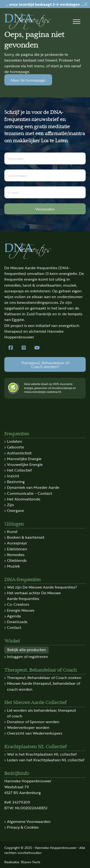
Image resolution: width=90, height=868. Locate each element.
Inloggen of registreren (27, 656)
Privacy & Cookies (23, 827)
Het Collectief (19, 470)
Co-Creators (18, 604)
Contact (14, 627)
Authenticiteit (19, 453)
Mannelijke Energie (24, 458)
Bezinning (16, 481)
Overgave (15, 510)
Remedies (16, 554)
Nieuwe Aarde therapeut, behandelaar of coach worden (44, 686)
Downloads (17, 621)
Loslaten (15, 441)
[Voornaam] (45, 158)
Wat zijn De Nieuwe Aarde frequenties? (42, 587)
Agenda (14, 616)
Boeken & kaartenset (26, 537)
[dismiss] (86, 4)
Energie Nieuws (21, 610)
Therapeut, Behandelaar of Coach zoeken (44, 677)
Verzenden (45, 209)
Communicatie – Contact (30, 493)
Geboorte (15, 447)
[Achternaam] (45, 175)
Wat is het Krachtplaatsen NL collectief (42, 754)
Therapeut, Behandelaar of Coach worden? (45, 364)
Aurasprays (17, 543)
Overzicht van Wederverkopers (35, 733)
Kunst (12, 531)
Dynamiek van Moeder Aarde (33, 487)
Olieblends (17, 560)
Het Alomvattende (24, 499)
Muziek (13, 566)
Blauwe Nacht (30, 862)
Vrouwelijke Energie (25, 464)
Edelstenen (17, 549)
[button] (76, 22)
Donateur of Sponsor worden (33, 721)
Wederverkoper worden (28, 727)
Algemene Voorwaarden (29, 821)
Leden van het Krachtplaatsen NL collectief (46, 760)
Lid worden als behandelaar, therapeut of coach (42, 713)
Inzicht (13, 476)
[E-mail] (45, 192)
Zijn (10, 505)
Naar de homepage (28, 80)
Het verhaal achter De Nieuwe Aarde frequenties (34, 595)
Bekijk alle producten (27, 649)
